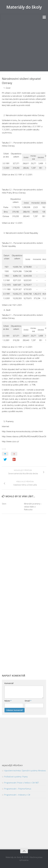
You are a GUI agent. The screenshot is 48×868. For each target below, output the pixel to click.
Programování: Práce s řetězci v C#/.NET (22, 783)
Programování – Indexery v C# (17, 795)
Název (8, 701)
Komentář (9, 683)
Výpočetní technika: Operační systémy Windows (25, 771)
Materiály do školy (24, 7)
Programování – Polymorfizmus (18, 789)
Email (28, 701)
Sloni (4, 504)
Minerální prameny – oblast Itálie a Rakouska (33, 507)
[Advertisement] (24, 46)
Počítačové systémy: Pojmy (16, 777)
